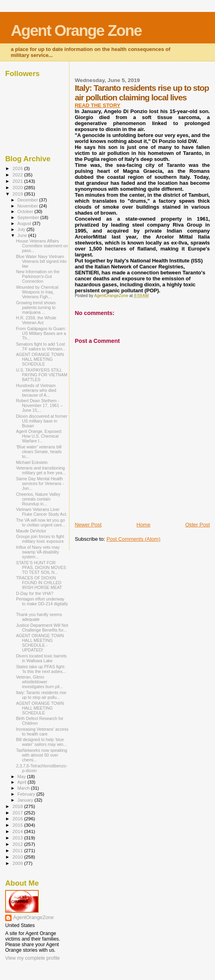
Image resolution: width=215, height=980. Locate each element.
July (22, 229)
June (23, 235)
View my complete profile (33, 958)
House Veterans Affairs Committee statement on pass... (42, 246)
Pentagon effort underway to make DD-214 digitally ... (42, 604)
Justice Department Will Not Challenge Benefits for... (42, 628)
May (22, 777)
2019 (18, 194)
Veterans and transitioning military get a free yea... (41, 470)
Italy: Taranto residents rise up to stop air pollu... (41, 695)
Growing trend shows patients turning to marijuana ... (36, 307)
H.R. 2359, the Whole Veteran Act (36, 320)
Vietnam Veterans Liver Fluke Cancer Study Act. (41, 512)
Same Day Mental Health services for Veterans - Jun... (40, 483)
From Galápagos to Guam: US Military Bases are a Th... (41, 333)
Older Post (198, 525)
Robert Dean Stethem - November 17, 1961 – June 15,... (39, 405)
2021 (18, 181)
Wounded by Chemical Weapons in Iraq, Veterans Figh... (37, 292)
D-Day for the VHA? (35, 593)
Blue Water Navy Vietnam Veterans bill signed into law (41, 261)
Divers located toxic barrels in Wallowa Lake (41, 658)
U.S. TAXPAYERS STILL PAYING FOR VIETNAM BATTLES (42, 375)
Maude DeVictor (31, 531)
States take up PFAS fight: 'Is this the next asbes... (41, 669)
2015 (18, 825)
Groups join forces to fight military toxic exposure (40, 539)
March (24, 788)
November (28, 206)
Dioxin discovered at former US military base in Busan (42, 421)
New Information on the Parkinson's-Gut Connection (38, 276)
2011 (18, 850)
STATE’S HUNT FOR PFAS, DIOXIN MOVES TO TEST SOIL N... (41, 567)
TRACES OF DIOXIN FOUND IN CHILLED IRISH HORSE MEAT (39, 583)
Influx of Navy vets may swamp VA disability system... (38, 552)
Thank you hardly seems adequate (39, 617)
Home (143, 525)
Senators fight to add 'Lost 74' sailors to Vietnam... (41, 346)
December (28, 200)
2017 (18, 813)
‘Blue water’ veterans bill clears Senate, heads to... (39, 452)
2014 (18, 831)
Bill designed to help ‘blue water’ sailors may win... (41, 742)
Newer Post (88, 525)
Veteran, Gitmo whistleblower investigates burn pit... (39, 682)
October (26, 211)
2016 (18, 819)
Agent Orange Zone (76, 30)
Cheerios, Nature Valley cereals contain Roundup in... (38, 499)
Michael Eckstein (32, 462)
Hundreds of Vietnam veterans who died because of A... (36, 390)
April (23, 782)
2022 (18, 175)
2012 (18, 844)
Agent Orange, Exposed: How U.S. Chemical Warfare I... (39, 436)
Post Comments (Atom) (133, 539)
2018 (18, 806)
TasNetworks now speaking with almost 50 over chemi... (41, 755)
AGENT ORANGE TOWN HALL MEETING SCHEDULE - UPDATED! (40, 643)
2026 (18, 168)
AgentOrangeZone (34, 917)
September (29, 217)
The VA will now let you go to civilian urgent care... (41, 522)
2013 (18, 838)
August (25, 223)
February (27, 794)
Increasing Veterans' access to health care (42, 732)
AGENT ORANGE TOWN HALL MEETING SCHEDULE (40, 359)
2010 (18, 857)
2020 (18, 187)
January (26, 800)
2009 (18, 863)
